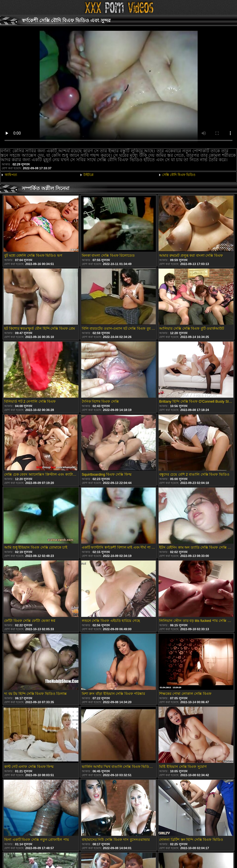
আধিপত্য (11, 175)
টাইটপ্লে (88, 175)
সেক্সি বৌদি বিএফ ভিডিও (179, 175)
